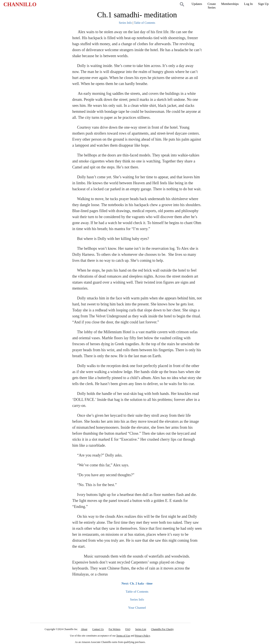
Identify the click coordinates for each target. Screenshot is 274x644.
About (84, 629)
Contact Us (98, 629)
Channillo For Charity (162, 629)
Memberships (230, 4)
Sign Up (263, 4)
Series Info (125, 23)
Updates (197, 4)
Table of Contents (145, 23)
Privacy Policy (143, 636)
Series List (141, 629)
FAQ (128, 629)
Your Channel (137, 608)
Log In (248, 4)
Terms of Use (123, 636)
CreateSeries (212, 6)
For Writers (115, 629)
